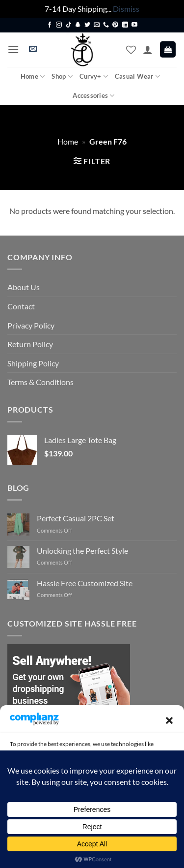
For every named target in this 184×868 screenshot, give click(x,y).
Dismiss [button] (126, 9)
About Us (24, 287)
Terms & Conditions (40, 382)
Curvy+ (94, 76)
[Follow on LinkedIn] (125, 25)
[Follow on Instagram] (59, 25)
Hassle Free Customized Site (85, 583)
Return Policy (30, 344)
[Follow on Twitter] (87, 25)
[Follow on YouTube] (134, 25)
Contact (21, 306)
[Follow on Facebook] (50, 25)
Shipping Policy (33, 363)
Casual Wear (137, 76)
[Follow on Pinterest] (115, 25)
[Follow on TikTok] (69, 25)
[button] (169, 720)
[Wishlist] (131, 50)
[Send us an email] (97, 25)
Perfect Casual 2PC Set (76, 518)
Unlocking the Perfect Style (82, 551)
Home (33, 76)
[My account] (148, 50)
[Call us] (106, 25)
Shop (62, 76)
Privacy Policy (31, 325)
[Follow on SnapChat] (78, 25)
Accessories (93, 96)
